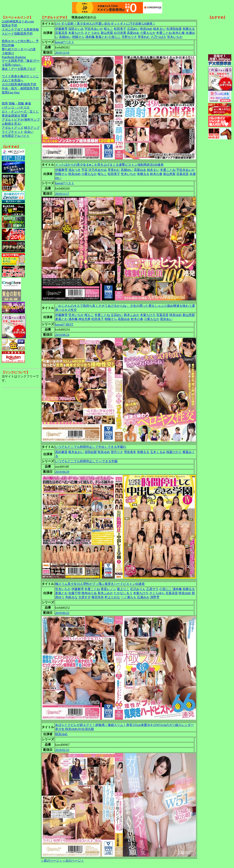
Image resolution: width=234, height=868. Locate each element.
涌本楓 (90, 37)
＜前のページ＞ (52, 861)
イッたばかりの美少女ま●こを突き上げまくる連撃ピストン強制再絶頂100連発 (109, 165)
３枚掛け (8, 53)
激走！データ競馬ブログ (19, 69)
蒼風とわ (101, 37)
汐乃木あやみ (98, 170)
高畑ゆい (65, 37)
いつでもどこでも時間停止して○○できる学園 (86, 461)
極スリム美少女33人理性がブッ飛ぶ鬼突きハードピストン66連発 (100, 584)
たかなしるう (123, 593)
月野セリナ (129, 37)
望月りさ (117, 452)
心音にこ (115, 37)
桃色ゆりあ (89, 593)
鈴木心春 (179, 33)
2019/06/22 (62, 613)
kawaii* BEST (64, 324)
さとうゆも (92, 33)
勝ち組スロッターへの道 (19, 49)
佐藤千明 (74, 593)
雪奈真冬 (130, 452)
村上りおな (112, 597)
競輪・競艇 (16, 103)
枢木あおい (76, 452)
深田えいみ (76, 29)
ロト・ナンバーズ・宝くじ (20, 112)
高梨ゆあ (133, 33)
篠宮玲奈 (98, 597)
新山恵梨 (107, 33)
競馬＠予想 (9, 26)
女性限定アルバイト (16, 136)
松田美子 (120, 29)
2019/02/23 (62, 750)
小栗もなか (148, 33)
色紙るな (71, 597)
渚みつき (74, 170)
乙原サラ (152, 589)
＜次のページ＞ (73, 861)
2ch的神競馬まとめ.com (18, 21)
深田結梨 (91, 452)
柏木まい (159, 29)
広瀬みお (143, 597)
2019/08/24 (62, 335)
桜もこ (108, 29)
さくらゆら (157, 593)
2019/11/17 (62, 194)
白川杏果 (120, 33)
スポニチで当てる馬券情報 (20, 30)
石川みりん (138, 589)
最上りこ (123, 589)
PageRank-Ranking (14, 57)
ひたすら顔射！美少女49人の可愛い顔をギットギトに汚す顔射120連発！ (105, 24)
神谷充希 (84, 319)
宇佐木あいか (94, 29)
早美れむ (144, 37)
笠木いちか (175, 37)
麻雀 (28, 103)
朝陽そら (78, 37)
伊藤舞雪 (61, 29)
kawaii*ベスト (65, 42)
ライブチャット (13, 132)
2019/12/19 (62, 53)
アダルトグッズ (13, 128)
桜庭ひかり (174, 452)
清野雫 (155, 597)
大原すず (84, 597)
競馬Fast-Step (11, 92)
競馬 (5, 103)
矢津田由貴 (174, 29)
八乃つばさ (159, 37)
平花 (84, 170)
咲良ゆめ (146, 29)
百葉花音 (61, 33)
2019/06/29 (62, 472)
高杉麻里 (61, 452)
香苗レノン (108, 589)
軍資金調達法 (11, 116)
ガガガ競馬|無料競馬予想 (19, 84)
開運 (24, 116)
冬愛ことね (164, 33)
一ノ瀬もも (128, 597)
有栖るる (189, 29)
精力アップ (32, 128)
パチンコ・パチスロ (16, 107)
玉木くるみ (158, 452)
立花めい (133, 29)
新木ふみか (132, 315)
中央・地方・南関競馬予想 (20, 88)
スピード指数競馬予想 (17, 34)
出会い (29, 132)
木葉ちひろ (76, 33)
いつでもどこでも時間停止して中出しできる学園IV (91, 447)
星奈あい (166, 319)
